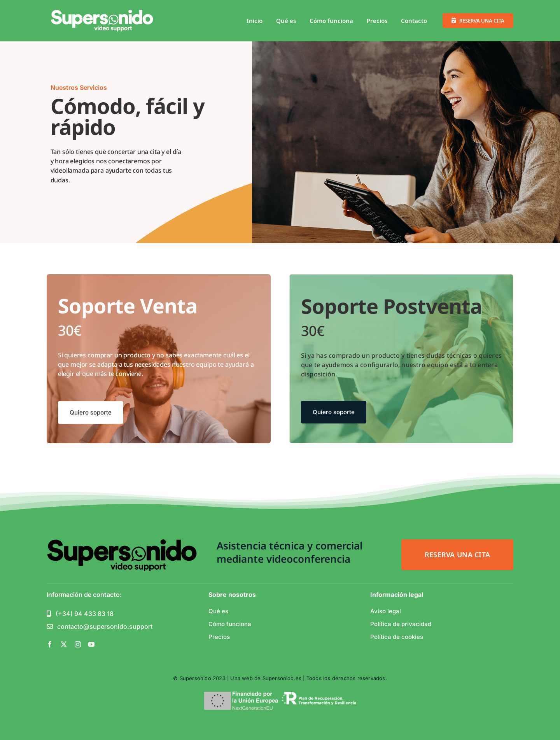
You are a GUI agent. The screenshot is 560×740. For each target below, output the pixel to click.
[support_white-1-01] (102, 13)
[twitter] (64, 644)
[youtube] (91, 644)
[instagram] (78, 644)
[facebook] (50, 644)
